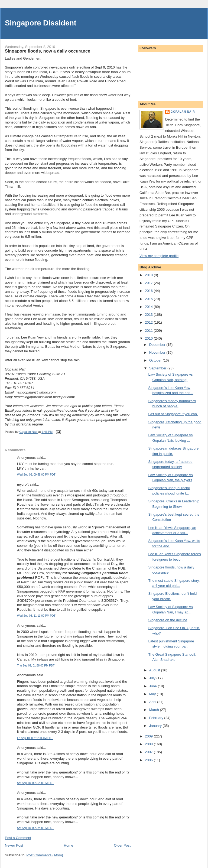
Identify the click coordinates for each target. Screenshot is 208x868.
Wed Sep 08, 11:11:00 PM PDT (36, 616)
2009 (149, 736)
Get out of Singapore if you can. (173, 414)
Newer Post (14, 845)
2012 (149, 322)
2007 (149, 752)
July (153, 678)
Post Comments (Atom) (45, 855)
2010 (149, 338)
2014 (149, 307)
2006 (149, 760)
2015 (149, 299)
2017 (149, 283)
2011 (149, 331)
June (154, 686)
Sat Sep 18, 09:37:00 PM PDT (35, 828)
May (153, 694)
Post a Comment (18, 838)
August (155, 670)
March (155, 710)
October (156, 360)
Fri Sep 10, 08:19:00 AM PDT (35, 738)
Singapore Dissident (41, 23)
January (156, 726)
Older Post (122, 845)
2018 (149, 275)
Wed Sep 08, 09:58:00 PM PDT (36, 475)
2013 (149, 315)
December (158, 345)
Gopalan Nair (183, 112)
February (157, 718)
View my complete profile (159, 256)
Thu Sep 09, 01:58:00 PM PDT (36, 666)
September (158, 368)
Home (69, 845)
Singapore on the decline (168, 620)
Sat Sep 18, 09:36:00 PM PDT (35, 783)
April (153, 702)
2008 (149, 744)
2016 (149, 291)
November (158, 352)
